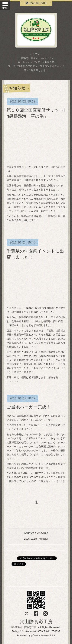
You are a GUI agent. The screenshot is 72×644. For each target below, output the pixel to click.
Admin (44, 635)
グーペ (35, 635)
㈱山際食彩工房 (36, 622)
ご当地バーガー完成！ (29, 407)
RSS (52, 635)
